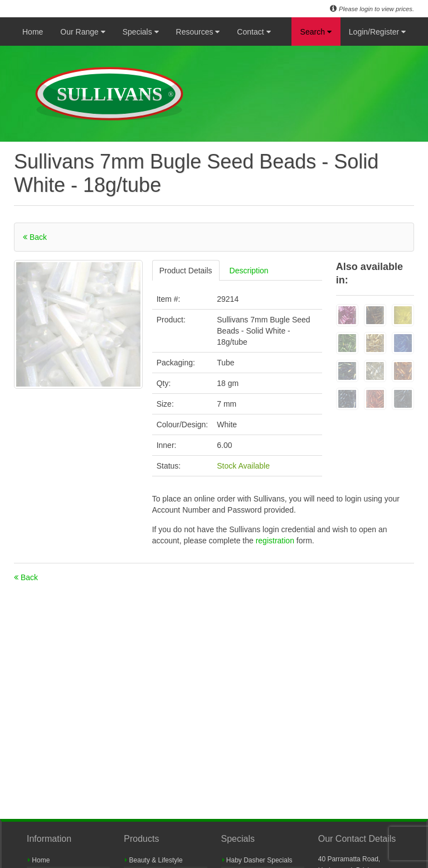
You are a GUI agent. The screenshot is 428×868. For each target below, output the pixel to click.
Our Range (82, 32)
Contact (254, 32)
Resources (198, 32)
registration (276, 541)
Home (33, 32)
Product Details (186, 271)
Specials (141, 32)
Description (249, 271)
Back (35, 237)
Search (316, 32)
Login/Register (377, 32)
